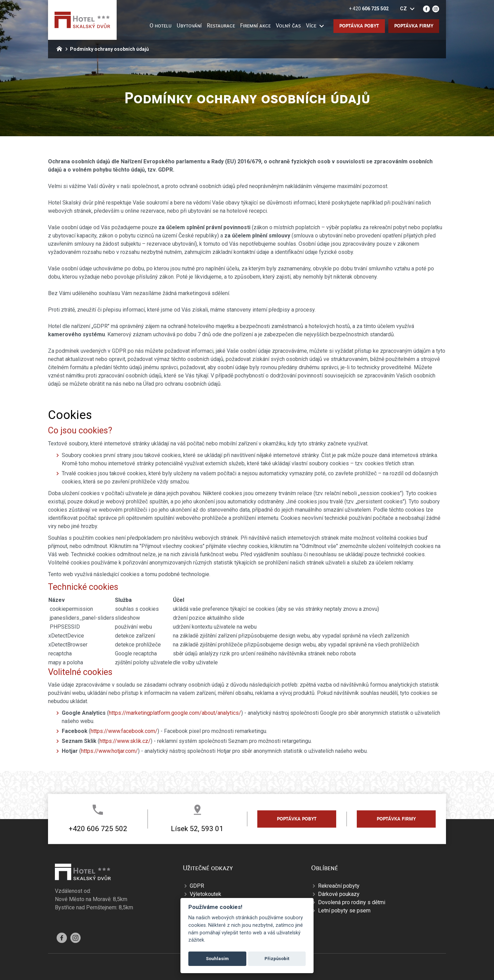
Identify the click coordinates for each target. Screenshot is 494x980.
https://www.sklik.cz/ (125, 741)
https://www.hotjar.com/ (109, 751)
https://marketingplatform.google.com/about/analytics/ (175, 713)
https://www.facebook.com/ (124, 731)
